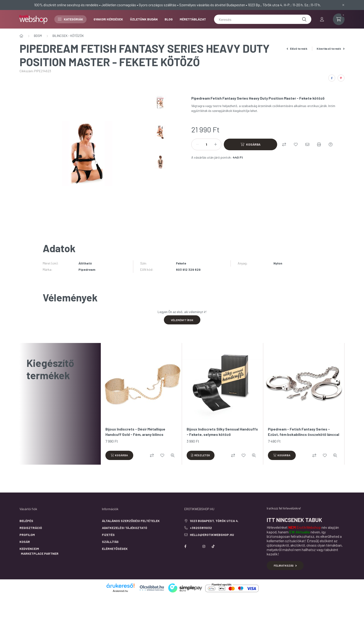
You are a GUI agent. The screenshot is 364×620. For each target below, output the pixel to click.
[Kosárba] (250, 144)
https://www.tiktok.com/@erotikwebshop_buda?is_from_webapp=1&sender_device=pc (213, 546)
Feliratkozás (285, 565)
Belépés (26, 521)
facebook (185, 546)
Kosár (25, 542)
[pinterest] (341, 78)
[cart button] (339, 19)
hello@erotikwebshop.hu (212, 535)
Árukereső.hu (120, 591)
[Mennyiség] (206, 144)
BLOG (169, 19)
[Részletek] (201, 455)
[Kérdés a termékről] (331, 144)
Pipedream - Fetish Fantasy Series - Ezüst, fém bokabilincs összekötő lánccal (304, 432)
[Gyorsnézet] (173, 455)
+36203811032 (201, 528)
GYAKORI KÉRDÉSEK (108, 19)
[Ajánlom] (307, 144)
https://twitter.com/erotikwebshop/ (195, 546)
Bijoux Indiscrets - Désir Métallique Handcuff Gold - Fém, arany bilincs (135, 432)
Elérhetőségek (115, 549)
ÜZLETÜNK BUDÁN (144, 19)
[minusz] (197, 144)
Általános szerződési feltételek (131, 521)
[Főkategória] (21, 36)
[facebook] (332, 78)
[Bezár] (343, 5)
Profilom (27, 535)
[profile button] (322, 19)
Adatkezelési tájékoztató (125, 528)
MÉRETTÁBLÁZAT (193, 19)
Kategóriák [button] (70, 19)
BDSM (38, 36)
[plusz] (215, 144)
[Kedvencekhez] (296, 144)
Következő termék (331, 49)
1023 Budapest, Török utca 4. (214, 521)
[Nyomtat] (319, 144)
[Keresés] (263, 19)
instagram (204, 546)
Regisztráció (31, 528)
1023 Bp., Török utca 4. (265, 5)
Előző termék (297, 49)
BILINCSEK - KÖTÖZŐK (68, 36)
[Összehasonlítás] (284, 144)
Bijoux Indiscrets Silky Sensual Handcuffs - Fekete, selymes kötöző (222, 432)
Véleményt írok (182, 320)
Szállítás (110, 542)
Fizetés (108, 535)
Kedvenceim (29, 549)
